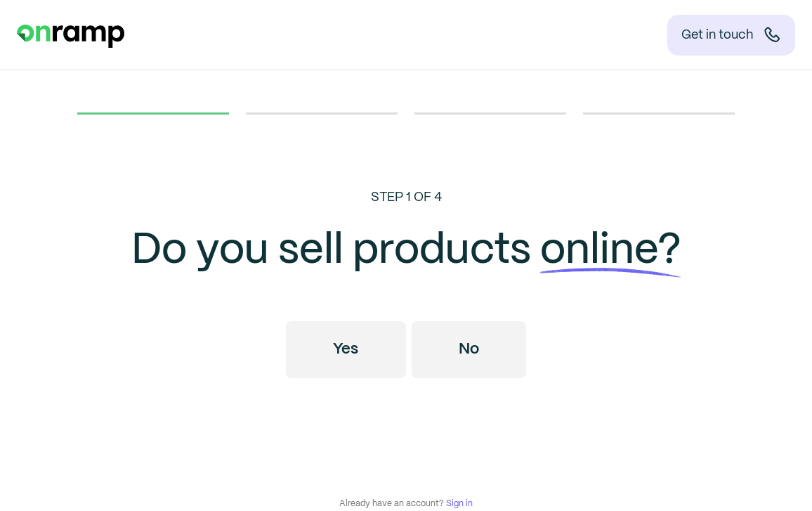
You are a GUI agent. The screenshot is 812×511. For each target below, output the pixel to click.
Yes (346, 349)
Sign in (459, 504)
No (469, 349)
